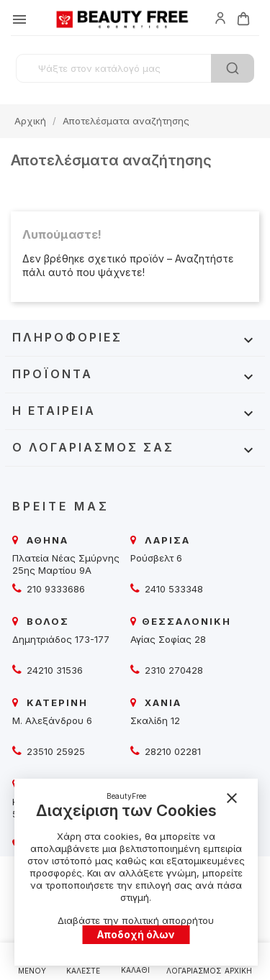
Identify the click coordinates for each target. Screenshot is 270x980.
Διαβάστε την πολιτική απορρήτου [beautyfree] (136, 920)
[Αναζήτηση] (135, 68)
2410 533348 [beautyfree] (172, 589)
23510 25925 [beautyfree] (54, 751)
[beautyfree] (220, 17)
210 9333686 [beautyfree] (54, 589)
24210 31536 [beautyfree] (53, 670)
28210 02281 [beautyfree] (171, 751)
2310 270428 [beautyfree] (172, 670)
